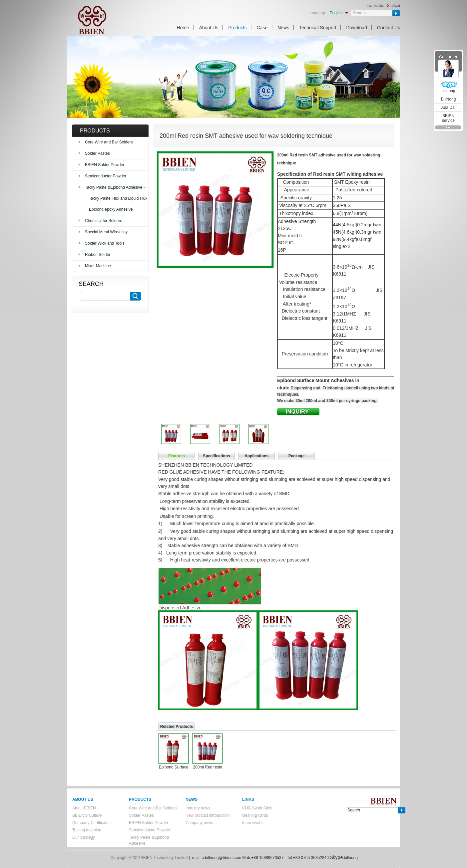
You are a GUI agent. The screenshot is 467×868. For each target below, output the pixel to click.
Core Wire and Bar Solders (109, 142)
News (283, 28)
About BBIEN (84, 808)
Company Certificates (91, 823)
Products (237, 28)
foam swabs (253, 823)
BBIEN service (448, 118)
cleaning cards (255, 815)
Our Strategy (84, 837)
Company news (199, 823)
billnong (448, 91)
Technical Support (318, 28)
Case (262, 28)
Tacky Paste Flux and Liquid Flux (118, 198)
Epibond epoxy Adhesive (111, 209)
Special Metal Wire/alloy (106, 232)
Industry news (198, 808)
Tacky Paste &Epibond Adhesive (114, 187)
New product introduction (208, 815)
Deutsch (393, 6)
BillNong (449, 99)
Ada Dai (449, 108)
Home (183, 28)
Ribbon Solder (98, 255)
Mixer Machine (98, 266)
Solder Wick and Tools (105, 243)
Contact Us (389, 28)
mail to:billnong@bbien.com (217, 858)
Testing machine (87, 830)
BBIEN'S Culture (87, 815)
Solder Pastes (97, 153)
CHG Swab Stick (257, 808)
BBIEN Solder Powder (105, 165)
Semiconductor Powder (106, 176)
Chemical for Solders (103, 221)
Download (356, 28)
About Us (209, 28)
